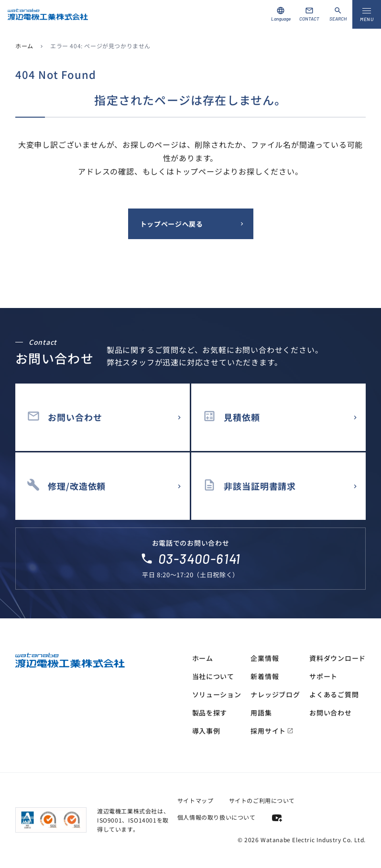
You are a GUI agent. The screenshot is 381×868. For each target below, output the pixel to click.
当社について (213, 676)
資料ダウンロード (337, 658)
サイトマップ (196, 800)
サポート (323, 676)
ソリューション (217, 694)
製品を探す (210, 713)
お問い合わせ (330, 713)
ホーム (24, 46)
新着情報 (265, 676)
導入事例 (206, 731)
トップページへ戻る (172, 224)
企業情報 (265, 658)
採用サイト (272, 731)
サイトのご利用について (262, 800)
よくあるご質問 (334, 694)
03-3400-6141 (200, 559)
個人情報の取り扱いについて (217, 817)
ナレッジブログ (275, 694)
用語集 (261, 713)
